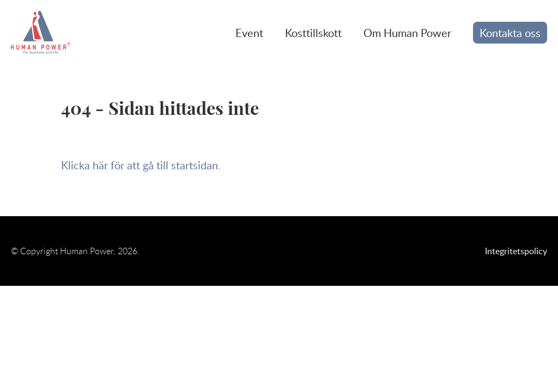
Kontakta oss (510, 33)
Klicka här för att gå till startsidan (139, 165)
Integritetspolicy (516, 251)
